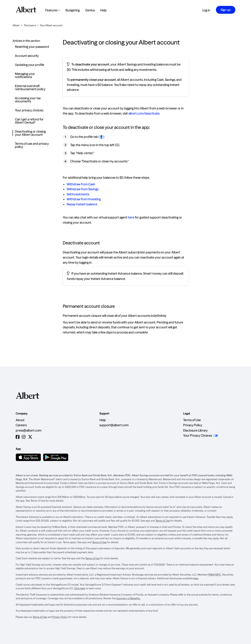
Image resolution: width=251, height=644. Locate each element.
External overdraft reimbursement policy (30, 87)
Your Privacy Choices (198, 435)
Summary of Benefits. (128, 598)
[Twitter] (30, 437)
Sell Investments (78, 194)
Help (103, 10)
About (20, 420)
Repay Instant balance (82, 204)
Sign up (226, 10)
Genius (90, 10)
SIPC (218, 575)
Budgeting (73, 10)
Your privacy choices (29, 110)
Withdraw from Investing (84, 199)
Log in (206, 10)
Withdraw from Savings (83, 189)
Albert (16, 25)
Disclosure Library (195, 430)
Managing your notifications (25, 75)
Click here (80, 588)
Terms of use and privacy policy (32, 145)
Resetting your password (32, 47)
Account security (27, 56)
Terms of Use (192, 420)
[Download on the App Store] (28, 457)
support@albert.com (114, 425)
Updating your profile (30, 65)
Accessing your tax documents (28, 100)
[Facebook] (18, 437)
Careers (21, 425)
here (131, 217)
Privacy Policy (193, 425)
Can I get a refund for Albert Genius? (29, 121)
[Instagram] (24, 437)
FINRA (211, 575)
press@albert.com (29, 430)
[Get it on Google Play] (56, 457)
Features (53, 10)
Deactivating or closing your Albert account (30, 133)
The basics (30, 25)
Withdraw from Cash (81, 184)
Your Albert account (51, 25)
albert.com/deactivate (144, 113)
